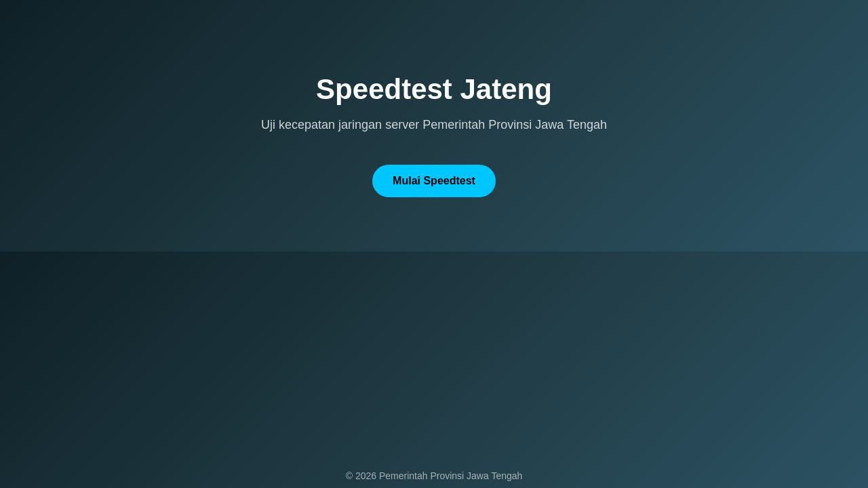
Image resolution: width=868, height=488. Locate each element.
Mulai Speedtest (434, 181)
